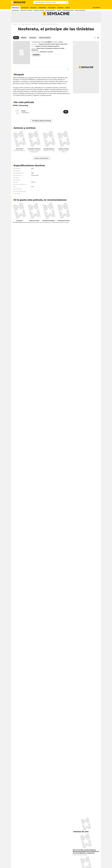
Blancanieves (49, 5)
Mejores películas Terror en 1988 (60, 229)
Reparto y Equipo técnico (42, 165)
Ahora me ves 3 (43, 5)
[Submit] (67, 2)
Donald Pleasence (49, 156)
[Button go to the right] (98, 45)
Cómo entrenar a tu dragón (59, 5)
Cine (19, 31)
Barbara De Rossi (64, 156)
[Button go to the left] (95, 45)
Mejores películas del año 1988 (31, 229)
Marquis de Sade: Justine (51, 227)
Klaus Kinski (19, 156)
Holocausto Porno (64, 227)
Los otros (19, 227)
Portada (15, 31)
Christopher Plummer (34, 156)
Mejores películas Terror (45, 229)
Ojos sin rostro (34, 227)
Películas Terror (35, 31)
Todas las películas (26, 31)
